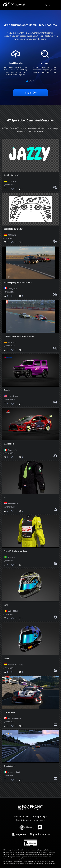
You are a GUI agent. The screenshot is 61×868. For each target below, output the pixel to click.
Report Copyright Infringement (30, 820)
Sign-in (28, 93)
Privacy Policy (39, 817)
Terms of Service (22, 817)
